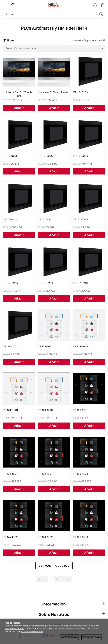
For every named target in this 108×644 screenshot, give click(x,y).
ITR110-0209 (81, 156)
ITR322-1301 (80, 410)
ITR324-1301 (10, 474)
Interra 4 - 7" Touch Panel (53, 92)
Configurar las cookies (32, 631)
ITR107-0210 (80, 283)
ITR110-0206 (45, 156)
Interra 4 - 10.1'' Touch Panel (19, 94)
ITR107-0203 (10, 283)
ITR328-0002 (46, 410)
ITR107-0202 (81, 219)
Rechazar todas (92, 637)
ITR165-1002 (10, 346)
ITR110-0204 (80, 92)
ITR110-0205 (10, 156)
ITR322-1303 (80, 537)
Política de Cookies (15, 629)
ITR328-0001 (10, 410)
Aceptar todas (69, 637)
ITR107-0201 (45, 219)
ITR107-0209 (45, 283)
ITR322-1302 (80, 474)
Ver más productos (54, 566)
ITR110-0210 (10, 219)
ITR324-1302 (10, 537)
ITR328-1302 (45, 537)
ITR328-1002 (81, 346)
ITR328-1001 (45, 346)
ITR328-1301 (45, 474)
